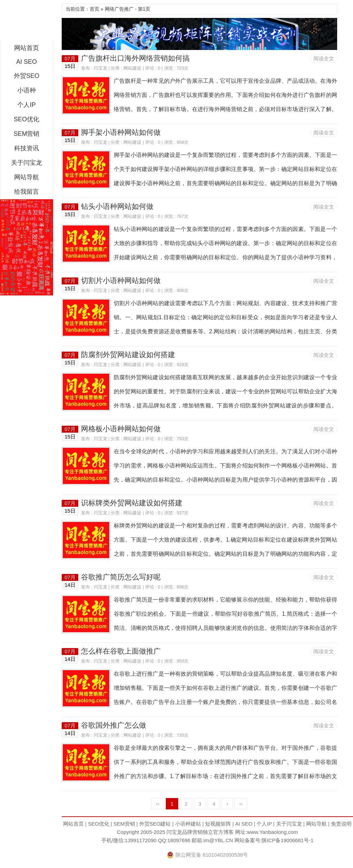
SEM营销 (26, 134)
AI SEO (27, 62)
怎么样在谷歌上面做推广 (121, 651)
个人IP (26, 105)
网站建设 (132, 68)
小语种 (27, 90)
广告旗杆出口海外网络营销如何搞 (135, 58)
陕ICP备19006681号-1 (288, 840)
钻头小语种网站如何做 (117, 206)
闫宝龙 (27, 22)
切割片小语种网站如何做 (121, 280)
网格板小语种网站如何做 (121, 429)
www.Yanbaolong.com (273, 832)
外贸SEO (27, 76)
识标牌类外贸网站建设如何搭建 (132, 503)
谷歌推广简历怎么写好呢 (121, 577)
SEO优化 (27, 119)
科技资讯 (27, 148)
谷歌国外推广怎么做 (114, 725)
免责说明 (341, 824)
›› (241, 804)
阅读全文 (324, 58)
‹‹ (158, 804)
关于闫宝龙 (27, 163)
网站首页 (27, 48)
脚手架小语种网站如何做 (121, 132)
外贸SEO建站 (155, 824)
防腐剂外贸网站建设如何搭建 (128, 355)
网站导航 (27, 177)
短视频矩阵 (218, 824)
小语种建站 (188, 824)
